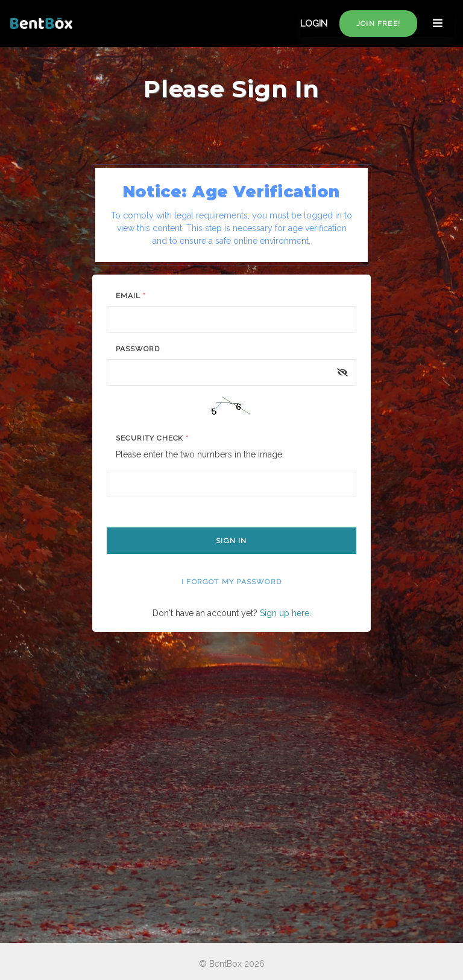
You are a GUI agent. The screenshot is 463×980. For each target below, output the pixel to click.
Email (131, 296)
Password (138, 349)
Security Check (152, 438)
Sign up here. (285, 613)
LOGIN (314, 24)
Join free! (378, 24)
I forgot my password (231, 582)
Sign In (231, 541)
